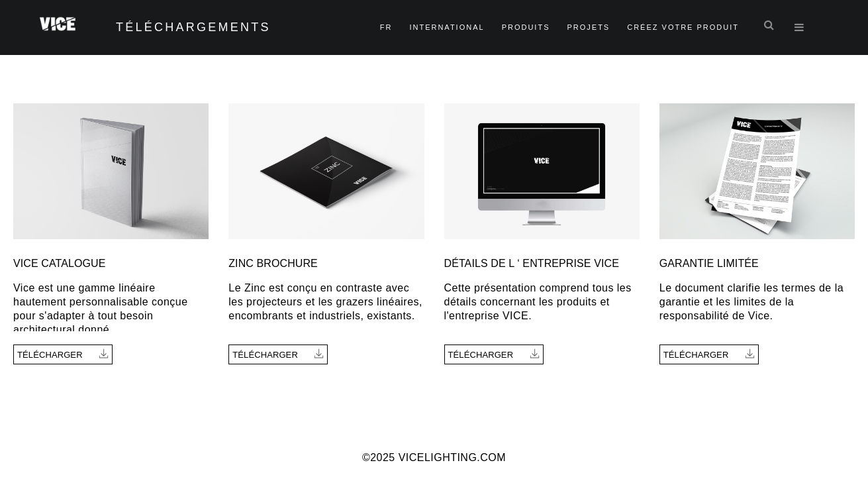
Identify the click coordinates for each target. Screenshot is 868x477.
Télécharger (63, 354)
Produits (526, 27)
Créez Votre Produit (683, 27)
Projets (588, 27)
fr (386, 27)
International (447, 27)
